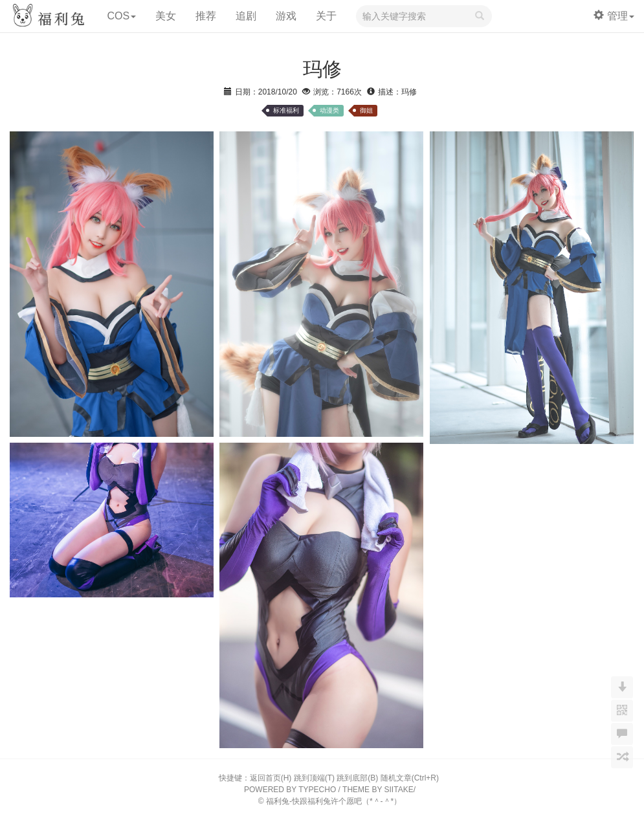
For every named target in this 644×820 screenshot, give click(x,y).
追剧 (246, 16)
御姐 (366, 110)
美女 (166, 16)
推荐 (206, 16)
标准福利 (286, 110)
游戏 (286, 16)
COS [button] (121, 16)
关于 (326, 16)
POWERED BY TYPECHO (290, 790)
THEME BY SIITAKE (378, 790)
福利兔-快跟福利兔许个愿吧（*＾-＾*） (334, 801)
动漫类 (329, 110)
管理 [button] (614, 16)
